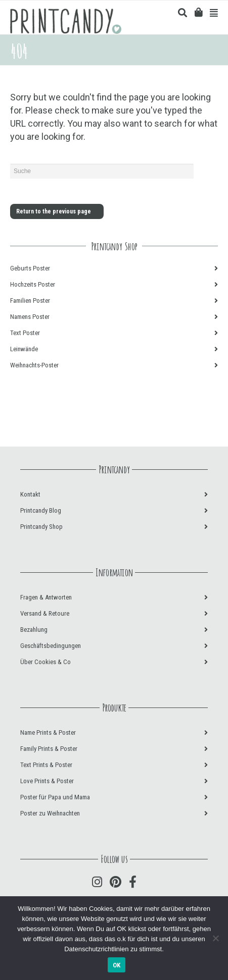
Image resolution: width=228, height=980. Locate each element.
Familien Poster (30, 301)
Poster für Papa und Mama (55, 797)
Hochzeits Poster (33, 284)
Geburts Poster (30, 268)
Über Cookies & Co (45, 662)
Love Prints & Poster (47, 781)
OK (117, 965)
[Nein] (215, 938)
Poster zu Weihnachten (50, 813)
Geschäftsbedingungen (51, 646)
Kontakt (30, 494)
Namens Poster (30, 317)
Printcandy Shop (41, 527)
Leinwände (24, 349)
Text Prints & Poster (46, 765)
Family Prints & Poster (49, 749)
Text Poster (25, 333)
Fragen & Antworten (46, 597)
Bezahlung (34, 630)
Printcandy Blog (41, 510)
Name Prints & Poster (48, 732)
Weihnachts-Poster (34, 365)
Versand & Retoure (45, 613)
